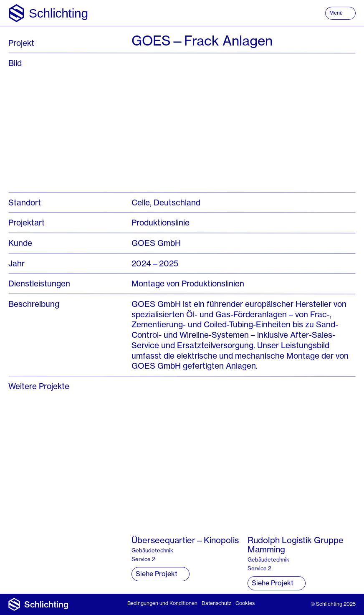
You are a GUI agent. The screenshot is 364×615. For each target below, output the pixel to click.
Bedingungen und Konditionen (162, 603)
